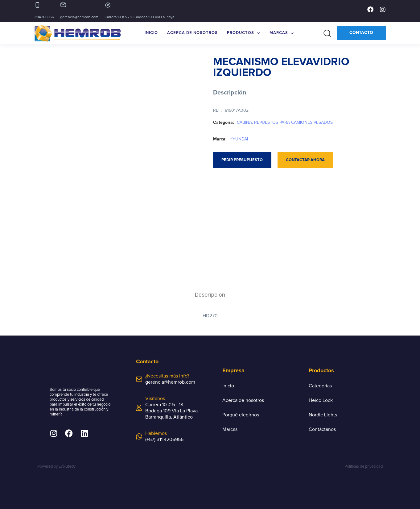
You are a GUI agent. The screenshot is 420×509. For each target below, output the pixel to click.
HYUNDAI (239, 139)
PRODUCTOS (244, 33)
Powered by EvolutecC (57, 467)
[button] (325, 33)
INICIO (151, 33)
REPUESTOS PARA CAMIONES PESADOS (293, 123)
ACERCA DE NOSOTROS (192, 33)
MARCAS (282, 33)
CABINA (244, 123)
